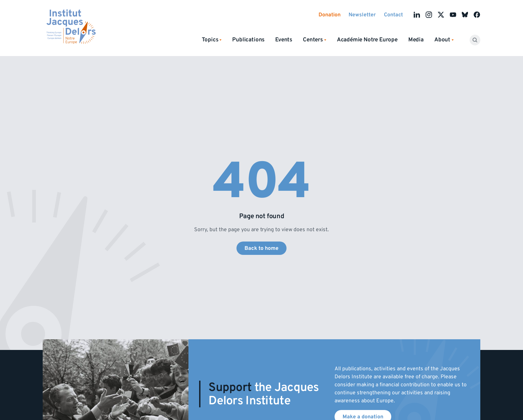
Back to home (261, 248)
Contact (393, 15)
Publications (248, 40)
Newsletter (362, 15)
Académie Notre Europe (367, 40)
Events (284, 40)
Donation (330, 15)
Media (416, 40)
